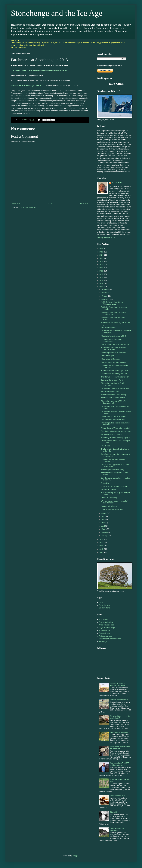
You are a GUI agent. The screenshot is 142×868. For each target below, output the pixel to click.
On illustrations (104, 608)
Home (50, 203)
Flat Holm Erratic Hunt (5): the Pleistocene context (112, 303)
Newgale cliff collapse (109, 506)
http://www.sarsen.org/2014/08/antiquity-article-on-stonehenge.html (40, 70)
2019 (102, 271)
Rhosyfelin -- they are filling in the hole (115, 388)
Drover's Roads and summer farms (114, 362)
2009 (102, 552)
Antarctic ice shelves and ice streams (114, 486)
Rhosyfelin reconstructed (110, 392)
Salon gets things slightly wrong (113, 509)
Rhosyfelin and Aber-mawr (111, 359)
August (104, 513)
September (106, 299)
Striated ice (105, 483)
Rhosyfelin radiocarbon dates (112, 434)
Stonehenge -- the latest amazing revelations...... (113, 460)
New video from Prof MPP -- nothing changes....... (120, 764)
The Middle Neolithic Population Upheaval (118, 684)
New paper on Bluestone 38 (120, 733)
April (103, 526)
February (105, 532)
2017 (102, 277)
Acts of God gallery (106, 622)
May (103, 523)
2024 (102, 255)
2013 (102, 540)
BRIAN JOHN (117, 183)
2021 (102, 265)
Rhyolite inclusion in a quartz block (114, 336)
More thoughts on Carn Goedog (113, 470)
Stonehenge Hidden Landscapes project (116, 438)
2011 (102, 546)
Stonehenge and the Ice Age (57, 13)
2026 (102, 249)
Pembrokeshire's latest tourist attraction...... (112, 340)
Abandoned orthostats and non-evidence (116, 431)
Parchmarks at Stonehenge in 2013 (114, 374)
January (105, 536)
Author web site (105, 630)
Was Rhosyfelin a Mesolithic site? (113, 420)
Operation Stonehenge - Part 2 (112, 380)
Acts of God (103, 619)
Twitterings (103, 642)
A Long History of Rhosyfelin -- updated (115, 428)
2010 (102, 549)
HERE (24, 47)
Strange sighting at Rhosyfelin (117, 829)
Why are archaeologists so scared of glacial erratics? (114, 502)
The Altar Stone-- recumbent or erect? (115, 377)
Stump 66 (114, 812)
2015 (102, 284)
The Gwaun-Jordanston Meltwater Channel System (113, 349)
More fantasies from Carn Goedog (113, 395)
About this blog (104, 605)
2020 (102, 268)
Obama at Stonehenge (109, 498)
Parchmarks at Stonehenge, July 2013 (27, 85)
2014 (102, 287)
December (105, 290)
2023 (102, 258)
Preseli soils (105, 446)
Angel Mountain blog (106, 625)
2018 (102, 274)
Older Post (84, 203)
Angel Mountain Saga (107, 628)
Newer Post (16, 203)
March (104, 529)
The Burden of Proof (118, 796)
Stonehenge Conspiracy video (110, 639)
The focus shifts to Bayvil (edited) (113, 398)
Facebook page (105, 633)
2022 (102, 261)
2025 (102, 252)
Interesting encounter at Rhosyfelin (114, 353)
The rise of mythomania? (119, 700)
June (103, 520)
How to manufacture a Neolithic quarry (115, 344)
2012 (102, 543)
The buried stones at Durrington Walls (115, 371)
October (105, 296)
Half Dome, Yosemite (109, 489)
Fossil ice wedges (108, 356)
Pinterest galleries (105, 636)
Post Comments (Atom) (29, 207)
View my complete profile (106, 238)
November (105, 293)
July (103, 517)
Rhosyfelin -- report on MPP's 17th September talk (114, 402)
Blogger (75, 856)
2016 (102, 280)
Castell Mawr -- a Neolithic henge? (114, 417)
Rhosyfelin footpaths (108, 328)
